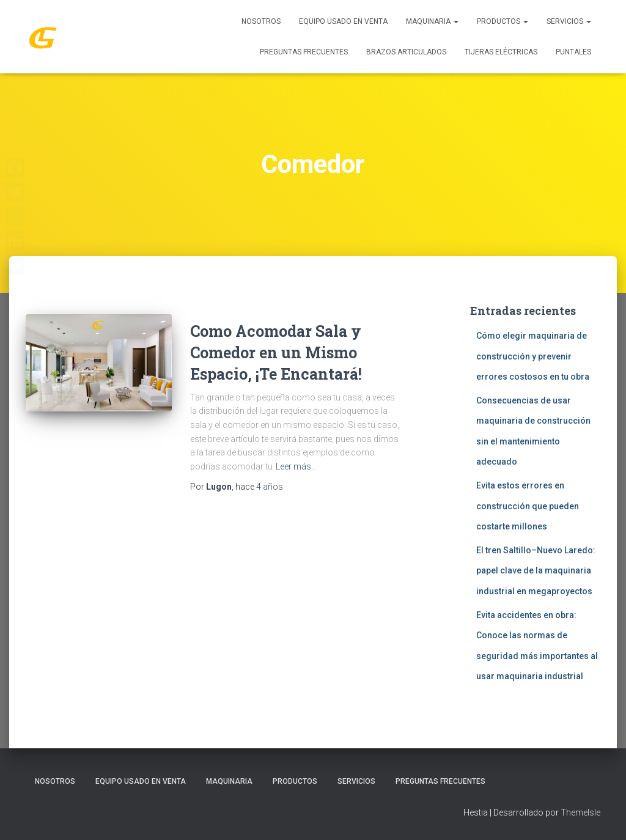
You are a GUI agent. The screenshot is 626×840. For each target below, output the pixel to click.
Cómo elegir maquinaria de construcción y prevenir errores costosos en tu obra (533, 356)
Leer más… (296, 466)
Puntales (573, 52)
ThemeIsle (580, 812)
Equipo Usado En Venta (343, 21)
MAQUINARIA (432, 21)
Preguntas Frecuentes (304, 52)
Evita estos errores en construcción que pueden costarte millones (528, 506)
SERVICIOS (569, 21)
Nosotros (261, 21)
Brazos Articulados (406, 52)
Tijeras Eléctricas (501, 52)
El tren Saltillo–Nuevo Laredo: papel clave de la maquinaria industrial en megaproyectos (536, 571)
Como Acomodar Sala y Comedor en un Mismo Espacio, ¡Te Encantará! (276, 352)
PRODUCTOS (503, 21)
